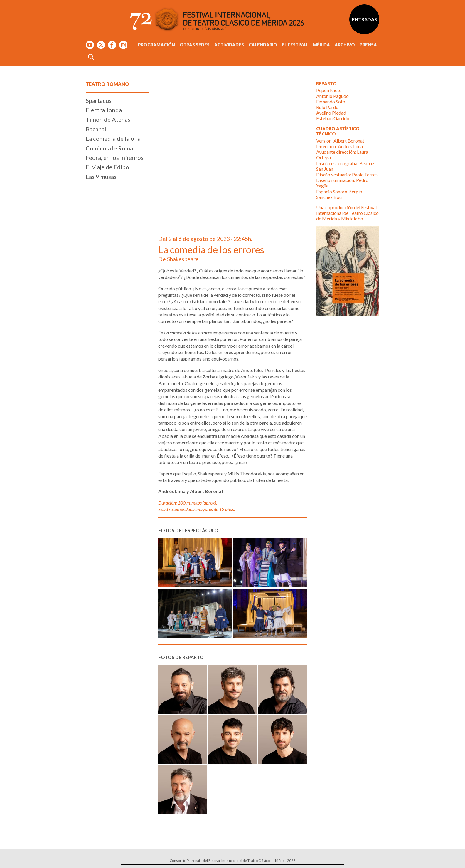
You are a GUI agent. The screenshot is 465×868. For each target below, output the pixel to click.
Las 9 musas (101, 177)
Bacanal (96, 129)
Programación (156, 45)
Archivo (345, 45)
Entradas (364, 19)
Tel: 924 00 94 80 (217, 836)
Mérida (321, 45)
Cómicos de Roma (109, 148)
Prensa (368, 45)
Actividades (229, 45)
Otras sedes (195, 45)
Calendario (263, 45)
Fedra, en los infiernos (115, 157)
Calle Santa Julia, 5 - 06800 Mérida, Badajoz (244, 831)
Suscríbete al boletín (317, 828)
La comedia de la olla (113, 138)
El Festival (295, 45)
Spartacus (99, 100)
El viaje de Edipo (107, 167)
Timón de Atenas (108, 119)
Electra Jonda (104, 110)
